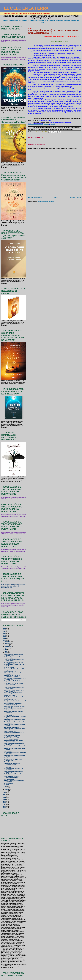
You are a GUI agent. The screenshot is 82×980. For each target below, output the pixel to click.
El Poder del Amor (9, 686)
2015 (5, 798)
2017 (5, 794)
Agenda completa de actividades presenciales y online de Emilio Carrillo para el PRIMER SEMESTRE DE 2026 (41, 21)
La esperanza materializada (12, 727)
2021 (5, 637)
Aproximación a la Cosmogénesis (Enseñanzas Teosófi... (13, 704)
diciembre (8, 642)
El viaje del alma (9, 783)
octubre (7, 645)
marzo (7, 788)
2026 (5, 628)
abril (6, 786)
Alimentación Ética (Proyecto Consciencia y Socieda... (12, 676)
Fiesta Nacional (8, 751)
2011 (5, 804)
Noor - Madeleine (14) (10, 731)
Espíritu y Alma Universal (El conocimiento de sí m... (12, 739)
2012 (5, 803)
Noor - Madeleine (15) (10, 671)
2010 (5, 806)
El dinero (7, 785)
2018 (5, 793)
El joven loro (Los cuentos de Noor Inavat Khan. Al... (14, 663)
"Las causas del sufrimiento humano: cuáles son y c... (14, 660)
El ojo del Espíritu (9, 667)
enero (6, 791)
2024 (5, 632)
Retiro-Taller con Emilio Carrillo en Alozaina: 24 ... (13, 693)
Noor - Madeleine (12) (10, 762)
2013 (5, 801)
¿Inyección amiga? (9, 779)
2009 (5, 808)
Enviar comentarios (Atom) (47, 201)
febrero (7, 789)
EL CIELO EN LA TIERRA (26, 8)
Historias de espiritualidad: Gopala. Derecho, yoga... (14, 655)
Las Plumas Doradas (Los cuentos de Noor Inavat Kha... (14, 691)
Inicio (56, 197)
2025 (5, 630)
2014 (5, 799)
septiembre (8, 646)
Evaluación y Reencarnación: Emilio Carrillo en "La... (14, 709)
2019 (5, 640)
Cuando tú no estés (9, 695)
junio (6, 651)
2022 (5, 635)
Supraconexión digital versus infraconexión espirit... (12, 764)
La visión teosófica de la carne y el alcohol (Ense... (13, 769)
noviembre (8, 643)
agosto (7, 648)
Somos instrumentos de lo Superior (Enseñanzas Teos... (14, 741)
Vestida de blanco (9, 758)
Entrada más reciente (35, 197)
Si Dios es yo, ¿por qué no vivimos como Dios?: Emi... (14, 684)
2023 (5, 633)
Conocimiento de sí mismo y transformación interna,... (12, 777)
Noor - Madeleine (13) (10, 699)
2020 (5, 638)
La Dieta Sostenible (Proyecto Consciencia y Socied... (12, 736)
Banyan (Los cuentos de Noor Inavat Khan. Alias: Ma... (14, 781)
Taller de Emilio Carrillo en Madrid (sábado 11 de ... (13, 760)
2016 (5, 796)
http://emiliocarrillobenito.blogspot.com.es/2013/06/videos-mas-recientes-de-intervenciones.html (13, 586)
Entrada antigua (75, 197)
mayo (6, 653)
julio (6, 650)
